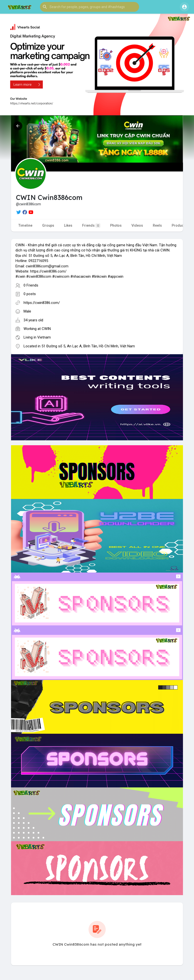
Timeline (25, 225)
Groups (48, 225)
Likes (68, 225)
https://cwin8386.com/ (42, 303)
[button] (90, 7)
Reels (157, 225)
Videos (137, 225)
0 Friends (31, 285)
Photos (116, 225)
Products (179, 225)
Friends (91, 226)
